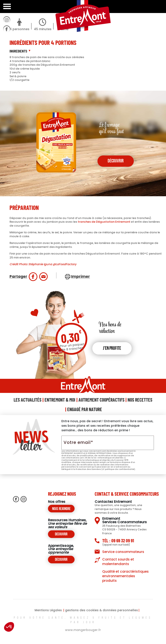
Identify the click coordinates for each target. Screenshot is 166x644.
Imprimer (81, 276)
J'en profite (112, 349)
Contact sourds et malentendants (118, 562)
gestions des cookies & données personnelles (101, 610)
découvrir (116, 161)
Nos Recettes (140, 400)
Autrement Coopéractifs (101, 400)
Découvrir (61, 534)
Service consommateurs (123, 552)
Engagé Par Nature (85, 409)
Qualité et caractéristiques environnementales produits (125, 576)
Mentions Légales (48, 610)
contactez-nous (7, 73)
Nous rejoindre (61, 509)
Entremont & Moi (60, 400)
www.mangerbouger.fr (83, 630)
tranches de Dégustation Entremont (104, 222)
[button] (9, 627)
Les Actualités (28, 400)
